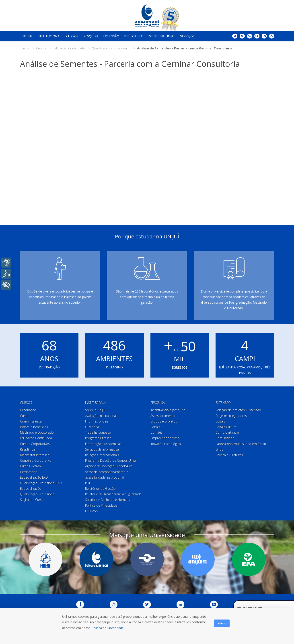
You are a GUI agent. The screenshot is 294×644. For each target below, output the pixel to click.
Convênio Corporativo (36, 460)
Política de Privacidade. (108, 628)
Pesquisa (91, 36)
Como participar (227, 432)
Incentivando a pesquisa (168, 410)
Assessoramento (163, 416)
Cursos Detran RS (33, 466)
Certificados (29, 472)
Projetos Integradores (231, 416)
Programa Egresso (98, 438)
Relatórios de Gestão (100, 489)
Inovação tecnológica (166, 444)
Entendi (222, 623)
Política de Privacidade (101, 505)
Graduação (28, 410)
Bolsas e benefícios (34, 427)
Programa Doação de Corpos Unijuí (111, 460)
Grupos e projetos (164, 421)
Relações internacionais (102, 455)
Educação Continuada (36, 438)
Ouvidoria (92, 427)
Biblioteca (133, 36)
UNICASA (91, 511)
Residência (28, 449)
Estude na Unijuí (161, 36)
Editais (155, 427)
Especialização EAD (34, 477)
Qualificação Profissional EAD (41, 483)
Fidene (27, 36)
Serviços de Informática (102, 449)
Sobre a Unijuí (95, 410)
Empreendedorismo (165, 438)
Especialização (31, 489)
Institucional (49, 36)
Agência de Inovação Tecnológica (109, 466)
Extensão (111, 36)
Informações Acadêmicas (103, 444)
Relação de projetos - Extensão (238, 410)
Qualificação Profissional (38, 494)
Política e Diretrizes (229, 455)
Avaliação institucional (101, 416)
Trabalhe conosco (98, 432)
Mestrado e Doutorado (37, 432)
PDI (87, 483)
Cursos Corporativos (35, 444)
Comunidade (225, 438)
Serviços (187, 36)
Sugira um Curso (32, 500)
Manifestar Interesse (35, 455)
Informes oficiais (97, 421)
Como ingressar (31, 421)
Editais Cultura (226, 427)
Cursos (72, 36)
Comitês (156, 432)
